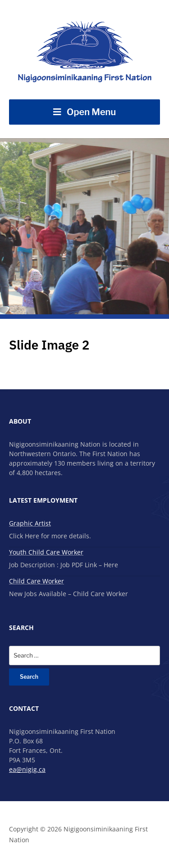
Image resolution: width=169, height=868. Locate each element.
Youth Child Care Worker (46, 552)
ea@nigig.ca (27, 769)
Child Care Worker (37, 581)
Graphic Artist (30, 523)
